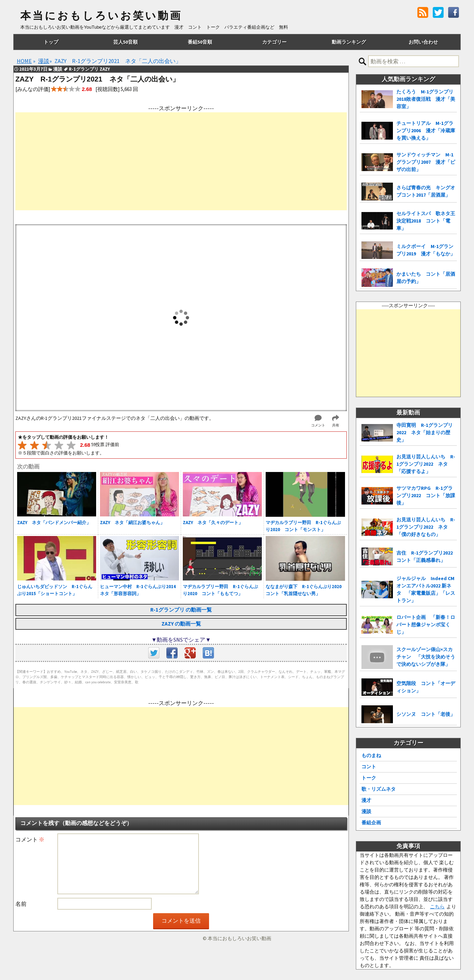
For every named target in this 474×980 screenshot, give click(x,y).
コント (369, 767)
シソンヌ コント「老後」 (426, 714)
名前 (21, 904)
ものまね (371, 755)
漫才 (366, 800)
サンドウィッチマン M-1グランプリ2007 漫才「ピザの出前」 (426, 162)
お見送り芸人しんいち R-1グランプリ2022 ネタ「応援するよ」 (426, 464)
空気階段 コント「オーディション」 (426, 687)
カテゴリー (274, 42)
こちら (437, 907)
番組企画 (371, 823)
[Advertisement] (181, 161)
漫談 (366, 811)
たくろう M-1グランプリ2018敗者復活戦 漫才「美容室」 (426, 99)
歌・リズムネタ (379, 789)
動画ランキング (349, 42)
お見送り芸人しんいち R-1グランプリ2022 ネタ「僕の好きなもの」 (426, 527)
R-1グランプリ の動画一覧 (181, 610)
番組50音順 (200, 42)
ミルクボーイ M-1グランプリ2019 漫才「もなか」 (426, 250)
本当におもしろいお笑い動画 (101, 16)
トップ (51, 42)
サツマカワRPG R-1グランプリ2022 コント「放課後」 (426, 495)
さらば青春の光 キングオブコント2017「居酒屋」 (426, 191)
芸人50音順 (125, 42)
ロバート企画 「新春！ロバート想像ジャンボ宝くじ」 (426, 625)
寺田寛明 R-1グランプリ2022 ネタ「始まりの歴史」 (425, 432)
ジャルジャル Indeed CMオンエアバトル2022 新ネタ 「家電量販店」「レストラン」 (426, 589)
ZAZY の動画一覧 (181, 624)
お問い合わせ (423, 42)
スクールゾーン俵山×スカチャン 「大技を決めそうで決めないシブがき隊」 (426, 657)
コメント (30, 839)
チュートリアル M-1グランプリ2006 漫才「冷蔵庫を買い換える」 (426, 131)
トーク (369, 778)
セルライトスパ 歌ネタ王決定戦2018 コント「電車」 (426, 221)
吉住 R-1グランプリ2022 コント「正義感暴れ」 (427, 556)
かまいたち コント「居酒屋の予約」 (426, 278)
